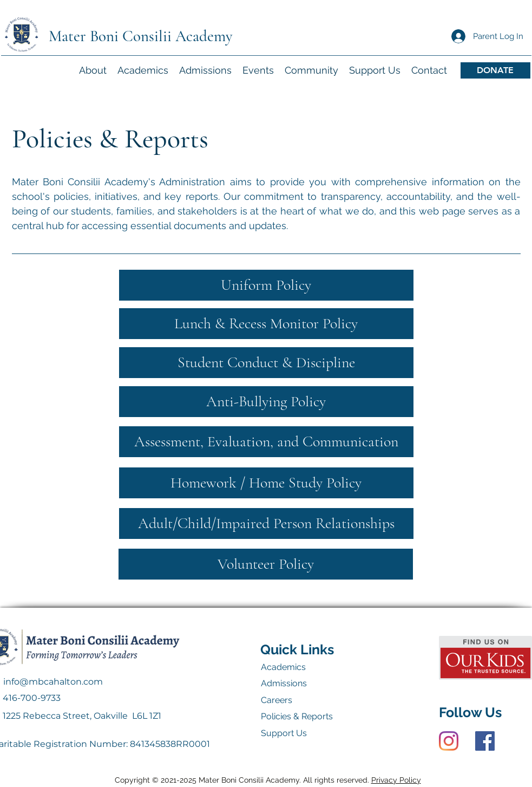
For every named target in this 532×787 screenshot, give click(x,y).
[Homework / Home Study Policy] (266, 483)
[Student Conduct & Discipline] (266, 363)
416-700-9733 (32, 698)
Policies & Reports (297, 716)
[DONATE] (495, 70)
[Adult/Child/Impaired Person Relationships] (266, 523)
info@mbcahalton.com (53, 682)
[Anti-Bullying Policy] (266, 402)
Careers (277, 700)
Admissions (284, 683)
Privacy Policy (396, 780)
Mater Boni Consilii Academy (141, 36)
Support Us (284, 733)
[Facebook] (485, 741)
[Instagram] (449, 741)
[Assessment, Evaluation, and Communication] (266, 442)
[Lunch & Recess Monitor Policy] (266, 324)
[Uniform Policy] (266, 285)
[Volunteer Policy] (266, 564)
